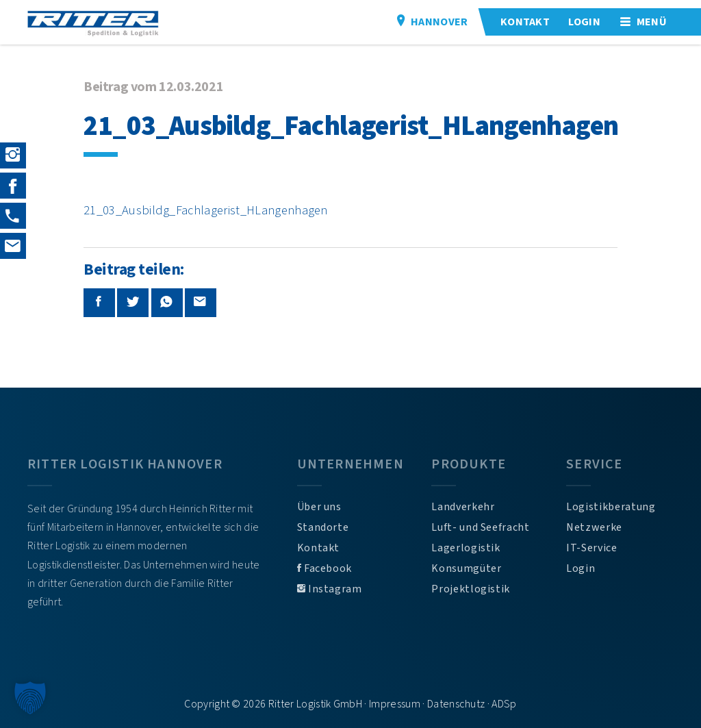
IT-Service (591, 548)
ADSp (504, 704)
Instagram (330, 589)
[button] (30, 698)
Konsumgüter (466, 568)
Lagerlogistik (466, 548)
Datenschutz (456, 704)
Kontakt (318, 548)
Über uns (319, 507)
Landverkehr (463, 507)
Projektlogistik (471, 589)
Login (581, 568)
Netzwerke (594, 527)
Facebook (324, 568)
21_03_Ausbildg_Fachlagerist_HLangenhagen (206, 210)
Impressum (395, 704)
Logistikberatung (611, 507)
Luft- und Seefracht (480, 527)
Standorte (323, 527)
